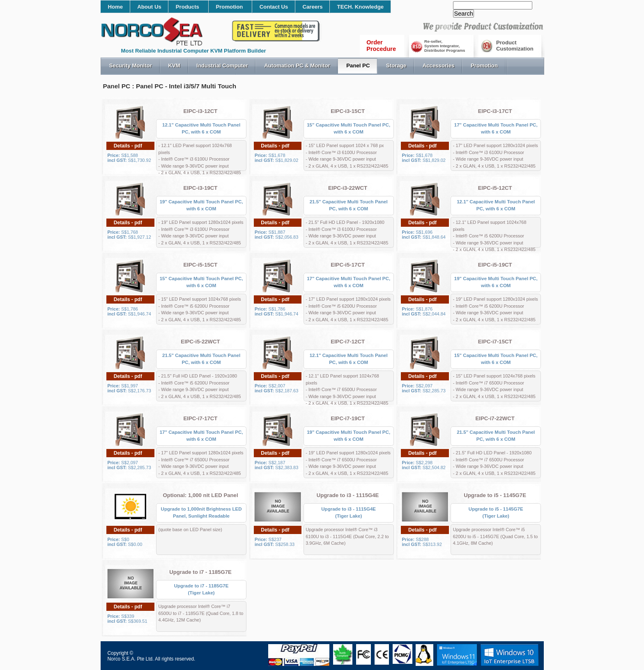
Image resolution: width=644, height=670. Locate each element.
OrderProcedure (381, 46)
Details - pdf (128, 146)
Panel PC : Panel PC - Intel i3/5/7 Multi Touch (170, 86)
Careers (312, 7)
